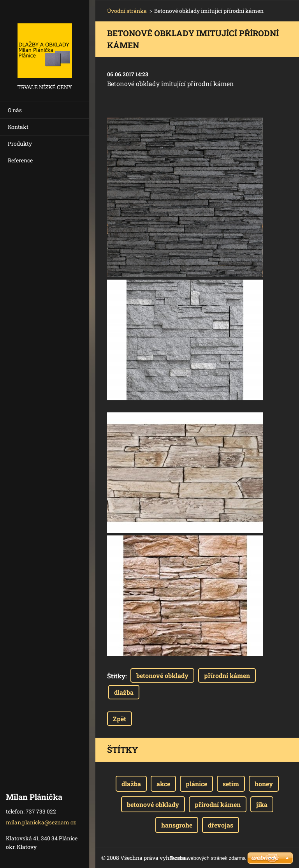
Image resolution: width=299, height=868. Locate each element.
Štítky (116, 676)
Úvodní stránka (127, 11)
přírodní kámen (227, 675)
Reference (20, 160)
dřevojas (221, 825)
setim (231, 784)
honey (264, 784)
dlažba (124, 692)
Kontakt (18, 127)
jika (262, 804)
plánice (196, 784)
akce (163, 784)
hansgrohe (177, 825)
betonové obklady (162, 675)
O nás (15, 110)
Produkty (20, 143)
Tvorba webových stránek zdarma (208, 858)
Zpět (120, 719)
